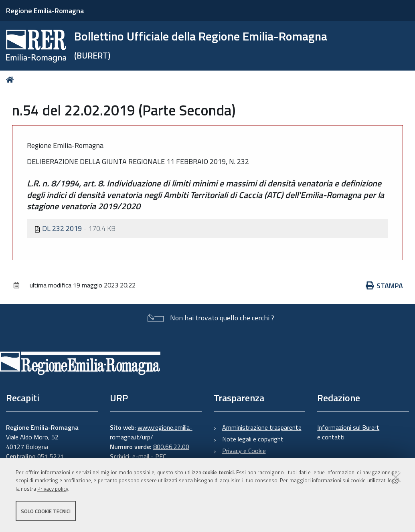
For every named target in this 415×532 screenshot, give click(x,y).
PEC (161, 456)
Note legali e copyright (253, 439)
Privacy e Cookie (244, 451)
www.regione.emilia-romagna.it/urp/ (151, 432)
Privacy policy (53, 489)
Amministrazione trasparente (262, 427)
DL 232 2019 (59, 228)
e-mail (141, 456)
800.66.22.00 (171, 447)
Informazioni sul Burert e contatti (348, 432)
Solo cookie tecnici (46, 511)
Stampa (385, 286)
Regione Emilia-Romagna (45, 11)
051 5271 (51, 456)
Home (11, 80)
